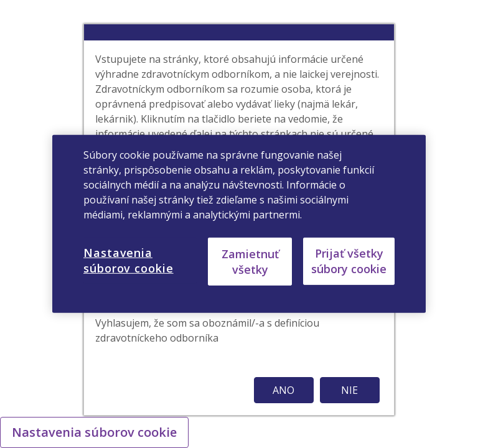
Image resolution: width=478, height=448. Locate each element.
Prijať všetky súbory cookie (349, 261)
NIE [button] (349, 390)
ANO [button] (284, 390)
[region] (239, 224)
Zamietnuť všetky (250, 261)
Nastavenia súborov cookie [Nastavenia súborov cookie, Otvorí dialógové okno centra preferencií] (129, 260)
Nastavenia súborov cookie (94, 432)
